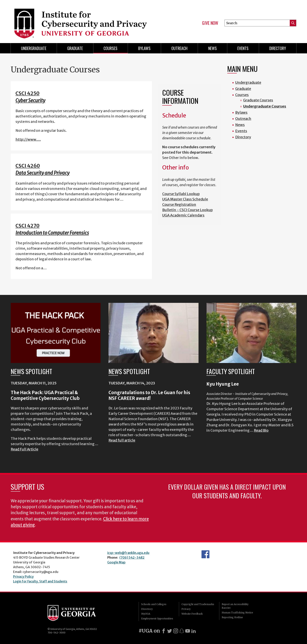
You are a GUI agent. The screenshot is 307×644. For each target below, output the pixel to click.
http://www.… (28, 139)
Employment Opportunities (157, 618)
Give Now (210, 23)
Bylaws (144, 48)
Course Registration (179, 205)
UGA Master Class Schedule (185, 199)
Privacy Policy (23, 577)
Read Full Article (24, 449)
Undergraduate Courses (265, 106)
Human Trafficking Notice (237, 613)
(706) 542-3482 (132, 557)
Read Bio (261, 430)
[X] (170, 631)
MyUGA (146, 614)
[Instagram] (176, 631)
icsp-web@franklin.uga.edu (128, 553)
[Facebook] (164, 631)
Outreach (179, 48)
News (213, 48)
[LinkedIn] (194, 631)
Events (243, 48)
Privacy (186, 609)
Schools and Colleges (154, 604)
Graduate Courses (258, 100)
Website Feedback (192, 614)
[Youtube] (188, 631)
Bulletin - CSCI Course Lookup (188, 210)
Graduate (75, 48)
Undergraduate (34, 48)
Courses (110, 48)
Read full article (122, 440)
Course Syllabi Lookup (181, 194)
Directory (278, 48)
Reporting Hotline (232, 617)
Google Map (116, 562)
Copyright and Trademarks (198, 604)
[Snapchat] (182, 631)
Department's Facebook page (205, 554)
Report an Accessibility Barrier (235, 606)
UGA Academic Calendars (183, 215)
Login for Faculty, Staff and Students (40, 581)
